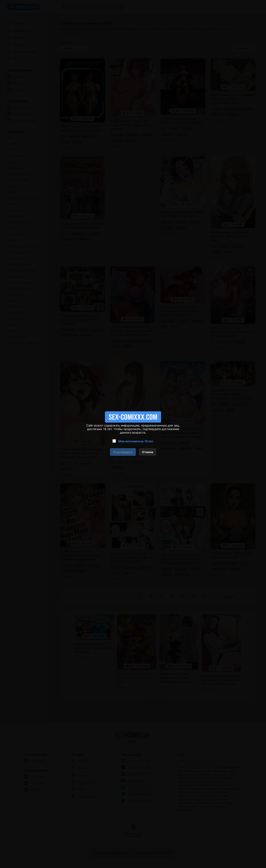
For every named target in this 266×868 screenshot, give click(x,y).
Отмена (148, 452)
